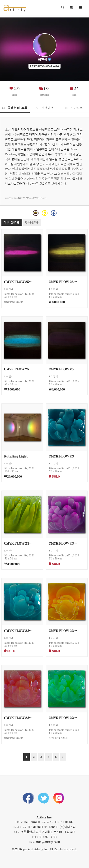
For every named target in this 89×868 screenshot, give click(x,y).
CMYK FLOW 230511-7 (19, 630)
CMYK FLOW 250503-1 (63, 369)
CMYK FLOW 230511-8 (63, 543)
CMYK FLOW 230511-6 (63, 630)
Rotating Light (16, 456)
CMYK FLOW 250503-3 (63, 282)
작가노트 (74, 108)
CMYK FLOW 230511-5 (19, 718)
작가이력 (45, 108)
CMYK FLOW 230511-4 (63, 718)
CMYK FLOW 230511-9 (19, 543)
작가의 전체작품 (12, 222)
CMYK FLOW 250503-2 (19, 369)
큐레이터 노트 (15, 108)
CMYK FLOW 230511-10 (63, 456)
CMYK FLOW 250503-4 (19, 282)
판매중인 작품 (32, 222)
